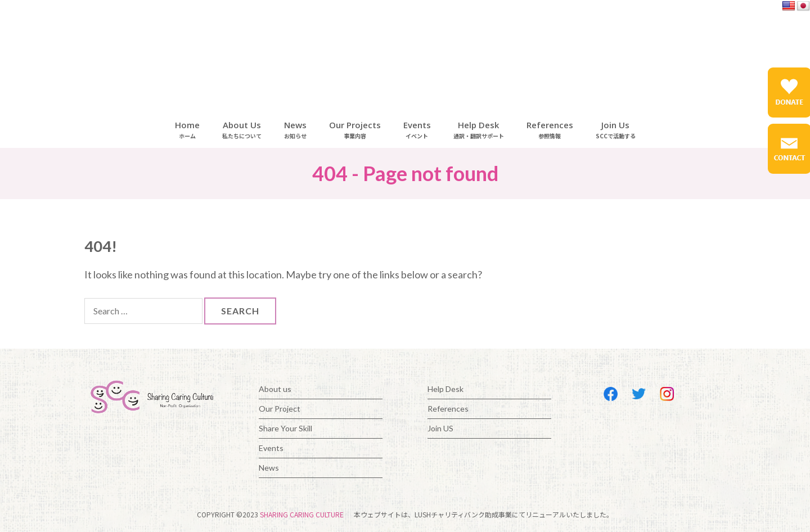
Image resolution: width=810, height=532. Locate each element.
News (295, 130)
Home (187, 130)
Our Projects (355, 130)
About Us (242, 130)
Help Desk (479, 130)
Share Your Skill (285, 428)
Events (417, 130)
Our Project (280, 409)
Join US (440, 428)
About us (275, 389)
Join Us (616, 130)
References (550, 130)
